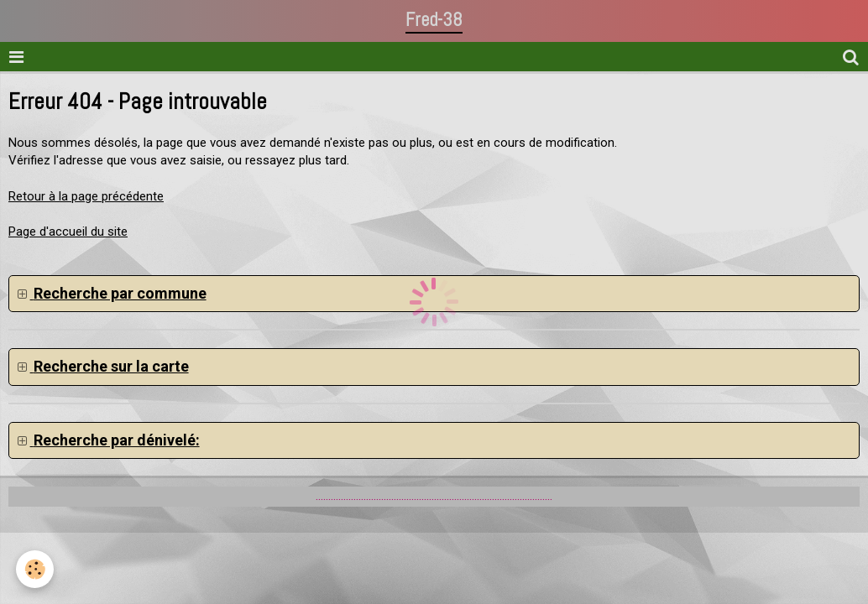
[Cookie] (36, 569)
